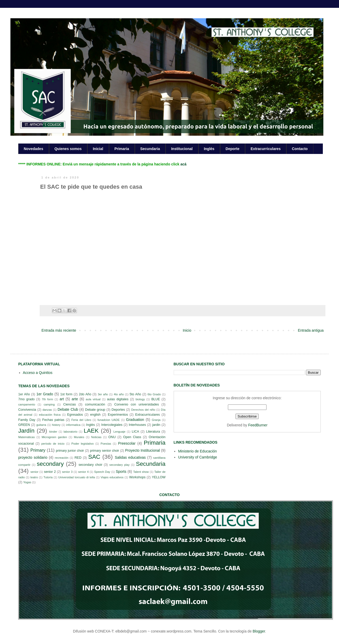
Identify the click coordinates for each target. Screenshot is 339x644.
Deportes (118, 410)
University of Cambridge (198, 457)
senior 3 (67, 472)
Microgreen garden (54, 437)
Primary (38, 450)
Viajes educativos (112, 477)
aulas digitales (118, 399)
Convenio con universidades (137, 404)
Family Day (27, 420)
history (56, 425)
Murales (79, 437)
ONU (112, 437)
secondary (50, 464)
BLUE (156, 399)
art (62, 399)
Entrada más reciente (59, 330)
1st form (66, 394)
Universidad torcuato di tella (77, 477)
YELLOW (159, 477)
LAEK (91, 431)
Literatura (153, 432)
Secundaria (150, 149)
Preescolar (127, 443)
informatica (73, 425)
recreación (62, 458)
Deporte (232, 149)
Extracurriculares (266, 149)
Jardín (26, 431)
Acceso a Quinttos (38, 373)
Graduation (135, 420)
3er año (103, 394)
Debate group (95, 410)
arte (75, 399)
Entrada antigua (311, 330)
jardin (156, 425)
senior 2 (50, 472)
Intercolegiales (112, 425)
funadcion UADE (109, 420)
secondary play (119, 465)
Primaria (122, 149)
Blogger (259, 631)
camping (49, 404)
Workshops (137, 477)
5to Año (135, 394)
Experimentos (118, 415)
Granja (156, 420)
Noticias (96, 437)
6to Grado (154, 394)
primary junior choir (70, 451)
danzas (47, 410)
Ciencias (69, 404)
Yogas (27, 482)
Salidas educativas (130, 457)
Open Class (132, 437)
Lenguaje (119, 432)
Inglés (209, 149)
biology (140, 399)
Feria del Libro (81, 420)
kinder (53, 432)
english (95, 415)
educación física (50, 415)
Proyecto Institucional (143, 450)
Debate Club (68, 409)
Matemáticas (26, 437)
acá (183, 164)
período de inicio (53, 444)
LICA (135, 432)
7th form (47, 399)
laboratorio (71, 432)
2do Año (85, 394)
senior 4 (83, 472)
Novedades (34, 149)
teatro (34, 477)
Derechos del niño (143, 410)
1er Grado (45, 394)
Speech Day (102, 472)
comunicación (95, 404)
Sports (121, 472)
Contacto (300, 149)
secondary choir (90, 465)
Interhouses (137, 425)
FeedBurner (258, 425)
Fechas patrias (53, 420)
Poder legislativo (83, 444)
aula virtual (93, 399)
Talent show (141, 472)
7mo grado (26, 399)
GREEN (24, 425)
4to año (119, 394)
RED (78, 458)
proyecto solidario (33, 457)
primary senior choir (104, 451)
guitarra (41, 425)
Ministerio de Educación (198, 451)
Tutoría (48, 477)
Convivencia (27, 410)
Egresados (75, 415)
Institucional (182, 149)
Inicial (98, 149)
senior (34, 472)
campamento (27, 404)
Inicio (187, 330)
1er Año (24, 394)
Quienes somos (68, 149)
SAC (94, 457)
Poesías (106, 444)
